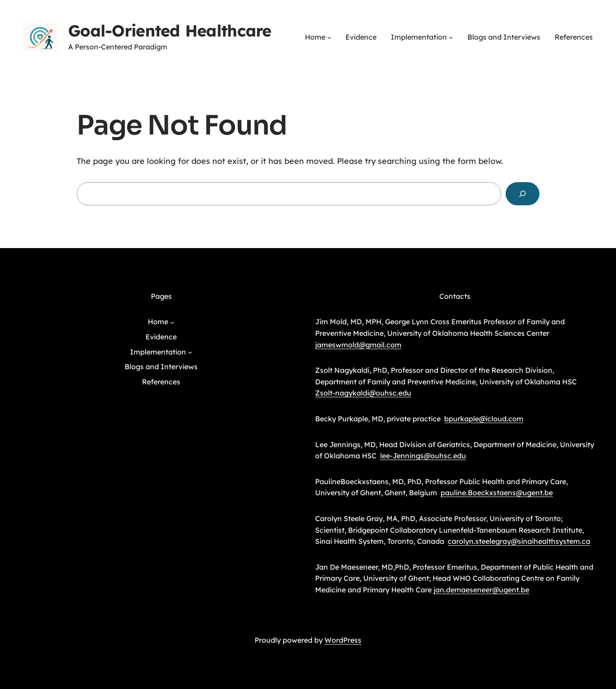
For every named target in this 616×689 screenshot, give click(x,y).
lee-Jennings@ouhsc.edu (423, 456)
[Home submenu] (329, 37)
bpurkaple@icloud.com (484, 419)
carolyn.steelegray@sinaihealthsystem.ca (519, 541)
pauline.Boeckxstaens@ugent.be (497, 493)
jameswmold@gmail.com (358, 345)
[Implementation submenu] (451, 37)
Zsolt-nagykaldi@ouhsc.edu (363, 393)
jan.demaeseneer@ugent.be (481, 590)
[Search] (523, 194)
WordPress (343, 640)
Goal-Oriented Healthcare (170, 31)
